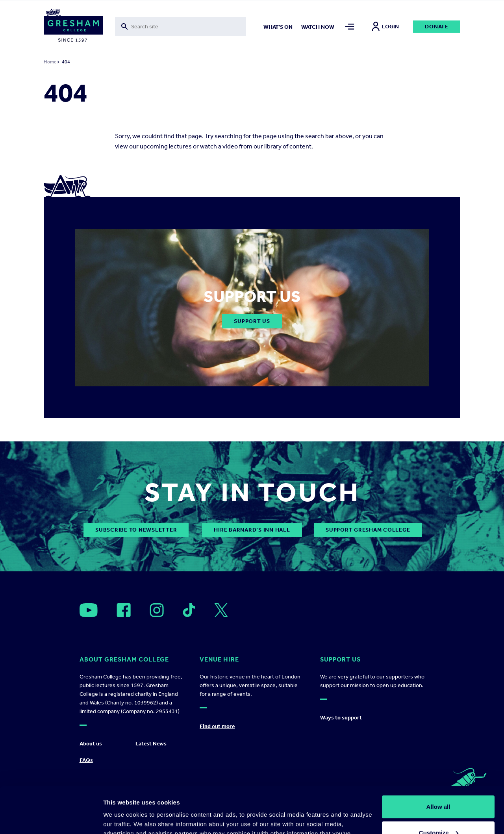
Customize (439, 786)
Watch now (318, 27)
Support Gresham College (368, 530)
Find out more (217, 726)
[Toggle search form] (181, 27)
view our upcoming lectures (153, 146)
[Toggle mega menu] (349, 27)
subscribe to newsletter (136, 530)
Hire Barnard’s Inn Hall (252, 530)
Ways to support (341, 718)
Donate (437, 27)
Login (385, 27)
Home (50, 62)
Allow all (438, 761)
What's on (278, 27)
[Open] (89, 610)
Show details (121, 818)
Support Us (252, 321)
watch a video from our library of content (256, 146)
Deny (438, 812)
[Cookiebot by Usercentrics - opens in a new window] (51, 819)
